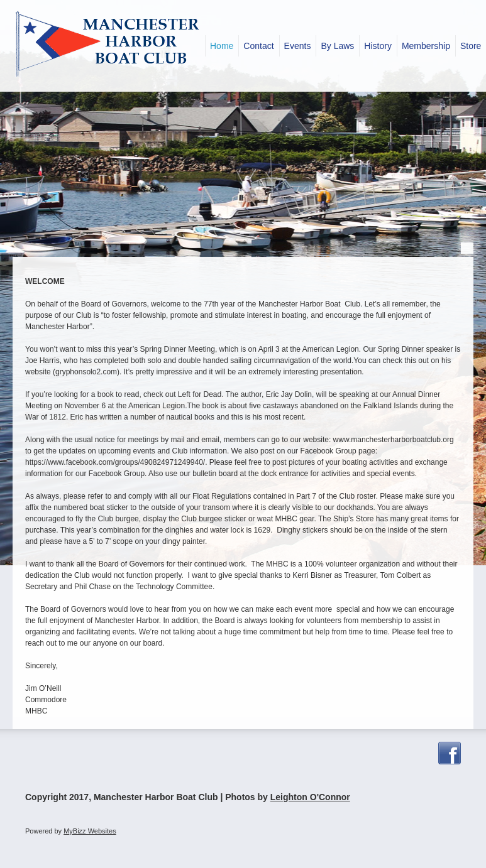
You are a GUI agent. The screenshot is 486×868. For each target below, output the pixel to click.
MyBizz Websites (90, 831)
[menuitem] (222, 46)
